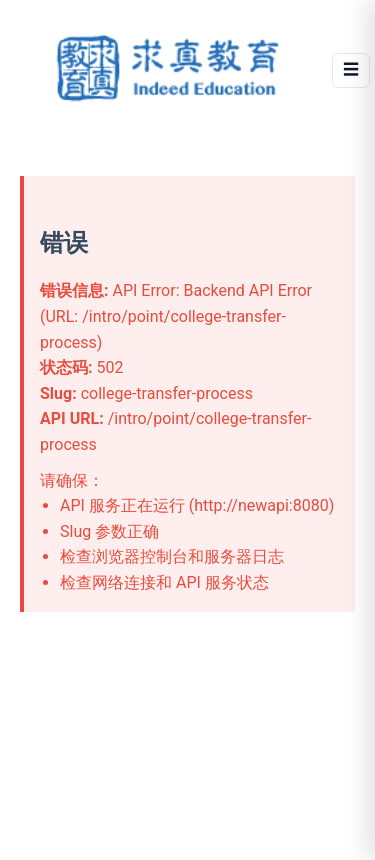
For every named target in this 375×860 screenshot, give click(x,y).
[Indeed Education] (170, 70)
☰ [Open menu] (351, 69)
